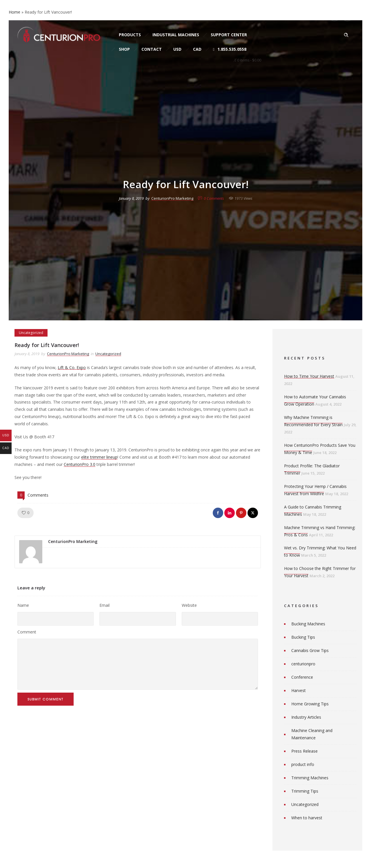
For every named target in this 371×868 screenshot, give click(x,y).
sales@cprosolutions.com (89, 15)
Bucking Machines (308, 624)
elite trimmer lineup (99, 457)
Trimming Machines (310, 778)
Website (189, 605)
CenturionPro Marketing (172, 198)
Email (104, 605)
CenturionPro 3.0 (80, 464)
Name (23, 605)
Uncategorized (305, 804)
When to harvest (307, 818)
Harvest (299, 690)
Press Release (304, 751)
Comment (27, 632)
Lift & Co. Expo (72, 367)
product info (303, 764)
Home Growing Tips (310, 704)
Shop (124, 49)
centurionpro (303, 664)
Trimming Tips (305, 791)
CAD (197, 49)
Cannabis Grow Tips (310, 650)
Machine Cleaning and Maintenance (312, 734)
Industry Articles (306, 717)
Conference (302, 677)
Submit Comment (46, 699)
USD (177, 49)
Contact (152, 49)
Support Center (229, 35)
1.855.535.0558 (230, 49)
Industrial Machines (176, 35)
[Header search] (346, 35)
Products (130, 35)
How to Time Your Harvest (309, 376)
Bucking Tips (303, 637)
